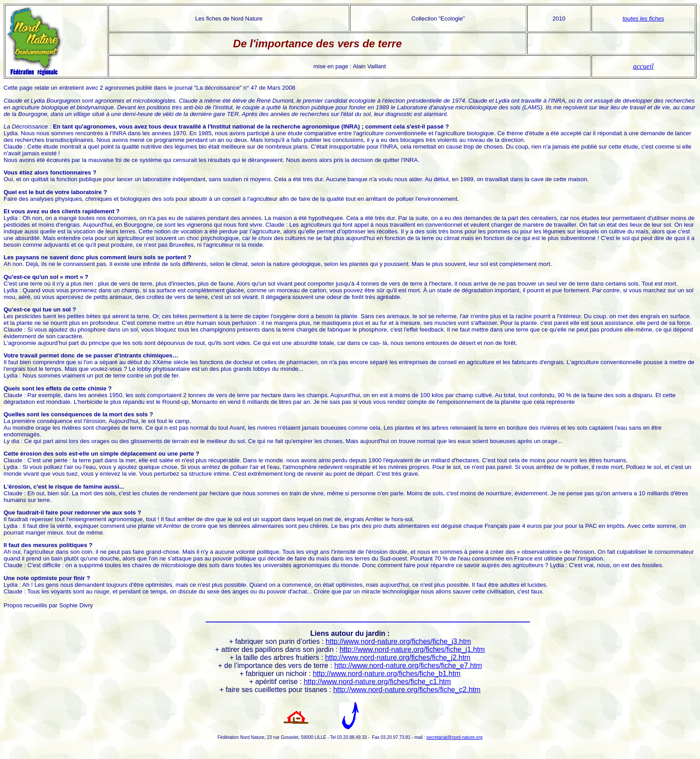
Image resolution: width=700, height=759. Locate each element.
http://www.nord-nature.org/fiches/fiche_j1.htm (412, 649)
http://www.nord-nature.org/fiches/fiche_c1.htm (377, 682)
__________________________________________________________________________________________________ (368, 619)
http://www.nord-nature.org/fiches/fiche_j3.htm (399, 641)
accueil (643, 66)
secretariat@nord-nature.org (454, 737)
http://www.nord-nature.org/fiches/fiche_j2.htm (398, 657)
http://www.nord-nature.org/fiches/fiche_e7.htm (408, 666)
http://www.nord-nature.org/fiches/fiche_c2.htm (407, 690)
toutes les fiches (643, 19)
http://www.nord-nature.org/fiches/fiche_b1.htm (387, 674)
